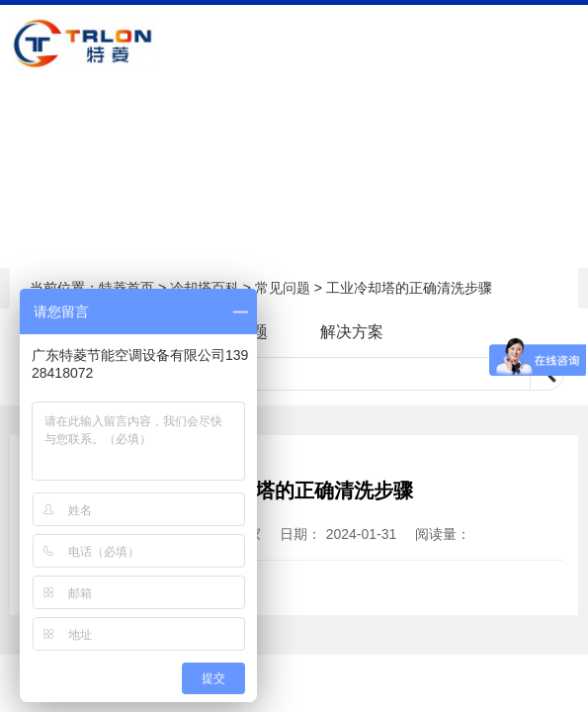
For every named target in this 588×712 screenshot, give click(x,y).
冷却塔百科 (205, 288)
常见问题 (283, 288)
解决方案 (352, 332)
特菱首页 (126, 288)
